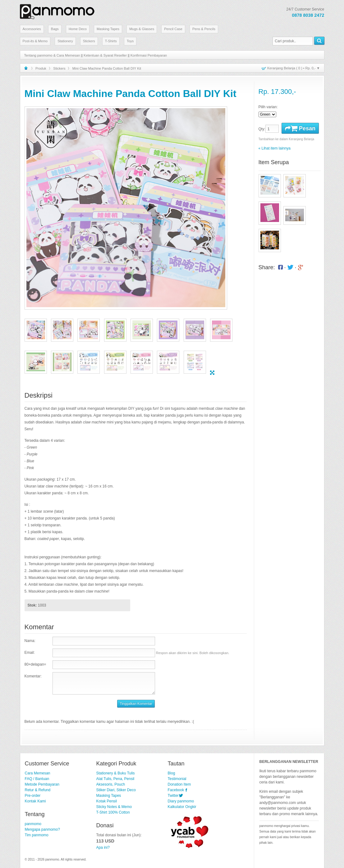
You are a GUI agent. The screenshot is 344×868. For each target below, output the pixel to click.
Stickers (89, 41)
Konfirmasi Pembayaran (149, 55)
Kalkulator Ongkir (182, 807)
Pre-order (33, 796)
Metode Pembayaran (42, 784)
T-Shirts (111, 41)
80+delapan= (35, 664)
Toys (130, 41)
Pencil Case (173, 29)
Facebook (176, 790)
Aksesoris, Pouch (111, 784)
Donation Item (179, 784)
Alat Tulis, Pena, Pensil (115, 779)
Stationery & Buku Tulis (116, 773)
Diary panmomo (181, 801)
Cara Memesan (38, 773)
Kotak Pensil (107, 801)
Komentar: (33, 676)
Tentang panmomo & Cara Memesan (52, 55)
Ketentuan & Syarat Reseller (105, 55)
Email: (30, 653)
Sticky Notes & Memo (114, 807)
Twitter (173, 796)
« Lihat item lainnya (275, 148)
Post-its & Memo (35, 41)
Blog (172, 773)
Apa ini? (103, 847)
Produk (41, 68)
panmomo (33, 824)
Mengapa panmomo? (42, 829)
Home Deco (78, 29)
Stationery (65, 41)
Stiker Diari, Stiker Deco (116, 790)
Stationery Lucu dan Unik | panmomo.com (57, 11)
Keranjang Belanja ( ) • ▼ (294, 68)
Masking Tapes (108, 29)
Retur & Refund (38, 790)
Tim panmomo (37, 835)
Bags (55, 29)
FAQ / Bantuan (37, 779)
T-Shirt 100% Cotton (113, 812)
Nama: (30, 641)
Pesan (300, 128)
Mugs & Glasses (142, 29)
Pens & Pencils (204, 29)
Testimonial (177, 779)
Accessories (32, 29)
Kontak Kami (35, 801)
